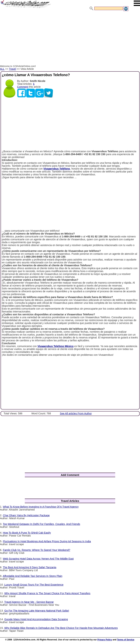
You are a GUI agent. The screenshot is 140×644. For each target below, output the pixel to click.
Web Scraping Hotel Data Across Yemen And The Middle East (38, 559)
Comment (23, 87)
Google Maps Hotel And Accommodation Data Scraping (36, 619)
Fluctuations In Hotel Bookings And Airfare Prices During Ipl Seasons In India (47, 541)
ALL (2, 69)
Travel (12, 69)
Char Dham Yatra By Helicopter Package (26, 515)
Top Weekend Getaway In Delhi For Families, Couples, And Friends (42, 524)
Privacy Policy (105, 640)
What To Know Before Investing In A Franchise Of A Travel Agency (41, 507)
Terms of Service (126, 640)
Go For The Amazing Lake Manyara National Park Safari (37, 611)
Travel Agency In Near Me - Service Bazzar (29, 602)
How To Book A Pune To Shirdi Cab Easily (27, 533)
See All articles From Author (76, 413)
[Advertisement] (70, 38)
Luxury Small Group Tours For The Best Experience (34, 585)
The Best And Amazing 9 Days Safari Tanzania (30, 567)
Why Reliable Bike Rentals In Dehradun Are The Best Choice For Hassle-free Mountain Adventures (61, 628)
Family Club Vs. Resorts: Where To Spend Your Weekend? (37, 550)
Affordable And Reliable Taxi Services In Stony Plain (32, 576)
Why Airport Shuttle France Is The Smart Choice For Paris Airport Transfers (47, 593)
